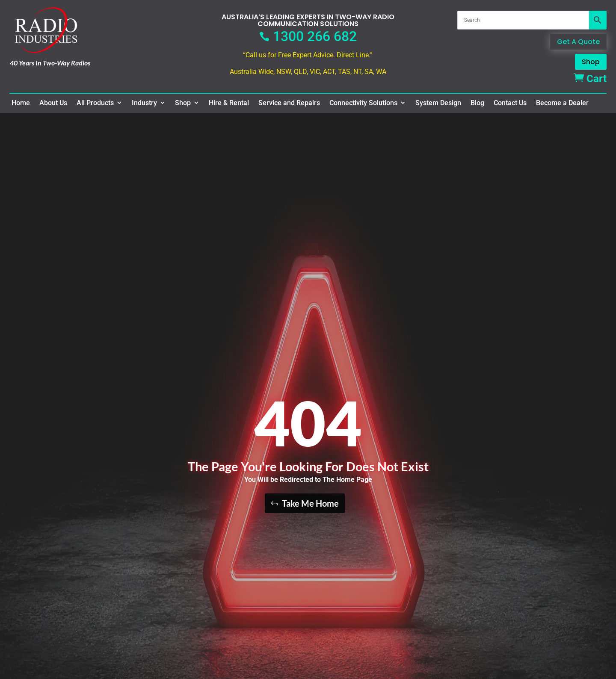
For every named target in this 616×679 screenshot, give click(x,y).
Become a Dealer (562, 103)
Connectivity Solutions (363, 103)
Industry (144, 103)
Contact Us (510, 103)
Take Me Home (310, 503)
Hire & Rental (229, 103)
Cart (590, 79)
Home (21, 103)
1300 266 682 (308, 36)
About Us (53, 103)
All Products (95, 103)
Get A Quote (578, 42)
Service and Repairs (289, 103)
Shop (591, 62)
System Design (438, 103)
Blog (477, 103)
